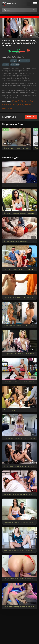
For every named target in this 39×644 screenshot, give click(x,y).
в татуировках (19, 105)
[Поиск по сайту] (34, 10)
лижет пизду (7, 105)
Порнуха (14, 61)
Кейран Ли (16, 101)
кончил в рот (7, 108)
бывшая (28, 105)
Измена (6, 65)
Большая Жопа (24, 61)
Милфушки (15, 65)
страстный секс (27, 101)
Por (11, 4)
